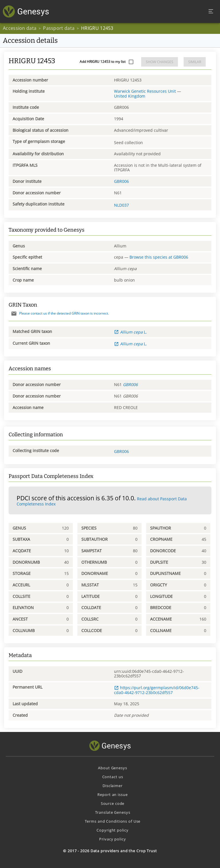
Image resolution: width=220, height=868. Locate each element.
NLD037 (121, 205)
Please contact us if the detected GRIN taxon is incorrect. (59, 313)
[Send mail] (14, 314)
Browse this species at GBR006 (159, 257)
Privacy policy (112, 839)
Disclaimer (113, 786)
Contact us (113, 777)
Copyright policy (112, 830)
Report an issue (112, 795)
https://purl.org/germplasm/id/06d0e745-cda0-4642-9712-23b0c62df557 (157, 690)
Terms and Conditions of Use (113, 821)
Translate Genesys (113, 812)
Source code (113, 803)
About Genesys (112, 768)
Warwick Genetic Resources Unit (145, 91)
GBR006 (121, 181)
